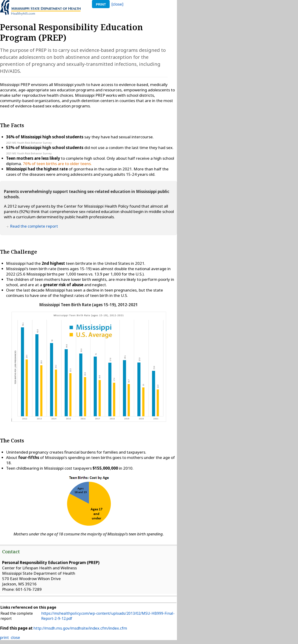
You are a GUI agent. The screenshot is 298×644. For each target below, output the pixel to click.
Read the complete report (34, 226)
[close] (117, 4)
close (15, 637)
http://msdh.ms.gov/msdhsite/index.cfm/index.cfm (80, 628)
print (101, 4)
